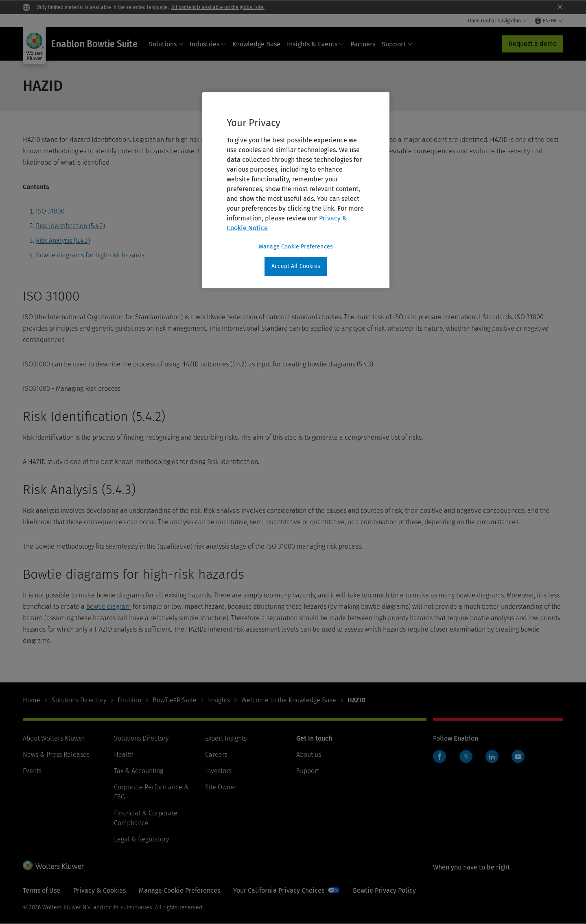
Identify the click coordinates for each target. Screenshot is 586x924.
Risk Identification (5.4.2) (70, 226)
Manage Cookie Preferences (179, 890)
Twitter (466, 756)
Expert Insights (226, 738)
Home (32, 700)
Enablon (129, 700)
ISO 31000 (50, 211)
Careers (216, 755)
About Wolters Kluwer (54, 738)
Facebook (439, 756)
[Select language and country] (549, 21)
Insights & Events (315, 44)
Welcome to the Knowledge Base (289, 700)
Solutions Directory (79, 700)
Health (124, 755)
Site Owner (221, 787)
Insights (219, 700)
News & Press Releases (56, 755)
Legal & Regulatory (141, 839)
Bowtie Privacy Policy (384, 890)
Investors (218, 771)
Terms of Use (42, 890)
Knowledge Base (256, 44)
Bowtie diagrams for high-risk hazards (90, 255)
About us (309, 755)
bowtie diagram (109, 607)
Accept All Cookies (296, 266)
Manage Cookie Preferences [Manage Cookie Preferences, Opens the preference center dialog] (296, 247)
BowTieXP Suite (175, 700)
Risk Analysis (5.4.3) (63, 241)
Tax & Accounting (139, 771)
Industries (208, 44)
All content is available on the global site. (218, 7)
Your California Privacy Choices (279, 890)
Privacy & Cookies (99, 890)
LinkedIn (492, 756)
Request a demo (533, 44)
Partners (363, 44)
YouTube (518, 756)
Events (32, 771)
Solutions (166, 44)
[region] (296, 190)
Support (397, 44)
